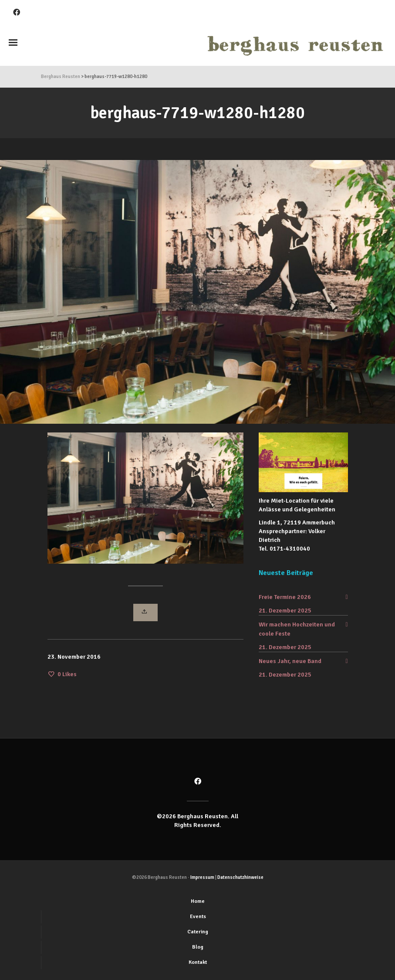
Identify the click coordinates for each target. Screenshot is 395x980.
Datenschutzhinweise (240, 877)
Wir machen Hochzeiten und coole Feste (297, 629)
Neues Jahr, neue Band (290, 661)
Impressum (202, 877)
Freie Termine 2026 (285, 597)
